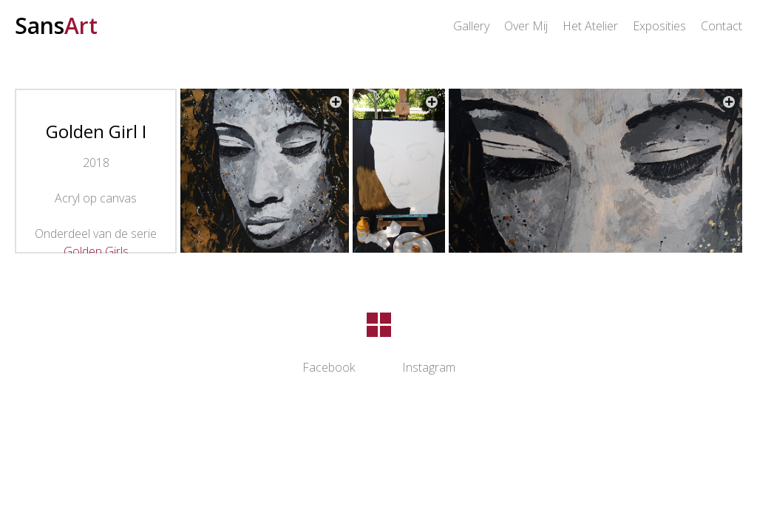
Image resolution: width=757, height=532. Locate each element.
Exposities (659, 26)
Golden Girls (96, 251)
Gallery (471, 26)
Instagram (429, 367)
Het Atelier (590, 26)
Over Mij (526, 26)
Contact (722, 26)
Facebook (329, 367)
